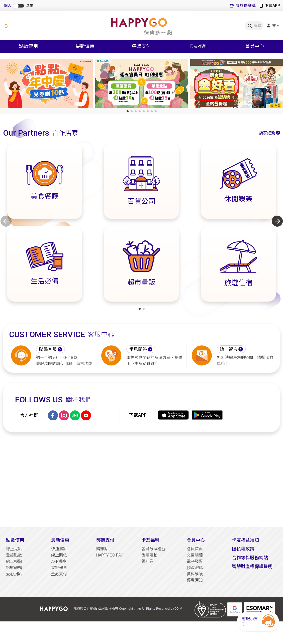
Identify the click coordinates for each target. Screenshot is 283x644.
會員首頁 (195, 549)
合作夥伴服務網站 (250, 558)
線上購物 (59, 555)
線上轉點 (14, 561)
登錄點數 (14, 555)
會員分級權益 (153, 549)
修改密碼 (195, 568)
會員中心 (196, 540)
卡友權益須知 (245, 540)
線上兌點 (14, 549)
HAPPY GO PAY (110, 555)
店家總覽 (267, 133)
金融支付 (59, 574)
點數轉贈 (14, 568)
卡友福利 (150, 540)
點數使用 (15, 540)
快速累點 (59, 549)
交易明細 (195, 555)
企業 (30, 6)
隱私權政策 (243, 549)
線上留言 (229, 349)
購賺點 (102, 549)
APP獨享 (59, 561)
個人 (8, 6)
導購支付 (105, 540)
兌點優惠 (59, 568)
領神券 (147, 561)
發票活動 (149, 555)
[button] (128, 111)
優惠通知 (195, 580)
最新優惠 (60, 540)
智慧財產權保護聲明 (252, 566)
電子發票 (195, 561)
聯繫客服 (48, 349)
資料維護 (195, 574)
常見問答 (138, 349)
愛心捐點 (14, 574)
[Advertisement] (141, 480)
